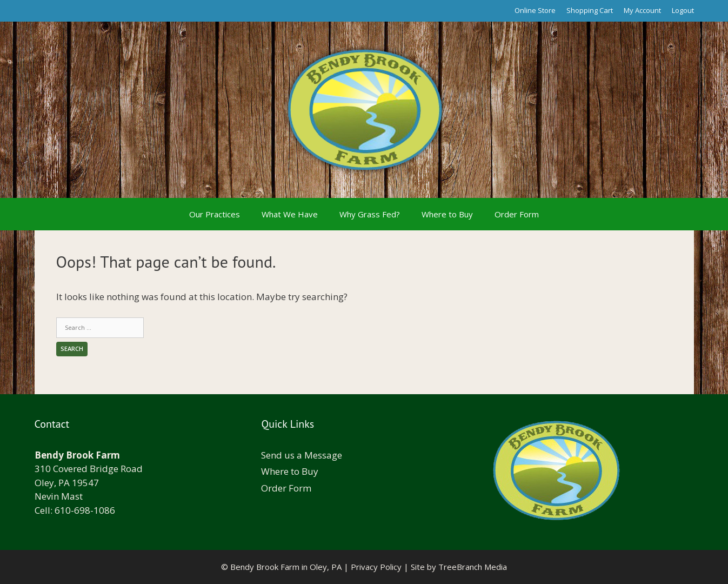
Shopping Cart (590, 10)
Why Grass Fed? (370, 214)
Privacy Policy (376, 567)
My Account (642, 10)
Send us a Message (302, 455)
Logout (683, 10)
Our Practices (215, 214)
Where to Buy (447, 214)
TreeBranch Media (473, 567)
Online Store (535, 10)
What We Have (290, 214)
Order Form (517, 214)
